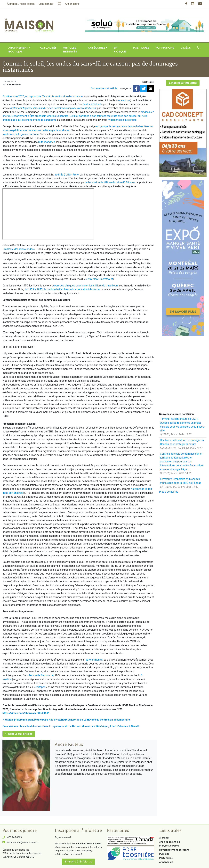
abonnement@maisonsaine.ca (23, 842)
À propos (164, 838)
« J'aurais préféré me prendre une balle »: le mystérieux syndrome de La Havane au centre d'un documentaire (66, 720)
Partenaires (166, 858)
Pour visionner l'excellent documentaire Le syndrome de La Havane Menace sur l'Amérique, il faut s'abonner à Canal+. (71, 726)
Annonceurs (166, 862)
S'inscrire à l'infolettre (183, 83)
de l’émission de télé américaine (110, 182)
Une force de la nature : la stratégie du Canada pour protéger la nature (182, 442)
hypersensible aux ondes (122, 120)
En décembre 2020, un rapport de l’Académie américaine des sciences (43, 96)
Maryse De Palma (169, 846)
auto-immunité (94, 660)
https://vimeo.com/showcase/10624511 (26, 713)
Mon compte (46, 4)
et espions (124, 100)
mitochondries (47, 142)
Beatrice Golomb (92, 104)
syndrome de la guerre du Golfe (21, 134)
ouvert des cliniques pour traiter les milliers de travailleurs (85, 286)
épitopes (41, 687)
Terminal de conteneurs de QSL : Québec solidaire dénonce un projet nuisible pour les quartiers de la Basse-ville (182, 425)
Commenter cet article (104, 88)
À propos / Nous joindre (21, 4)
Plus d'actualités (169, 492)
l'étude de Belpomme (41, 675)
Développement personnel (175, 850)
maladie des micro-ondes (19, 249)
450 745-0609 (15, 837)
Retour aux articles (19, 734)
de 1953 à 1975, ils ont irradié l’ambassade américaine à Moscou (62, 289)
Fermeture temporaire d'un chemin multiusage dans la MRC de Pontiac (181, 481)
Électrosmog (148, 82)
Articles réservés (70, 50)
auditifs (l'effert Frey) (67, 175)
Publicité (164, 854)
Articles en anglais (170, 842)
